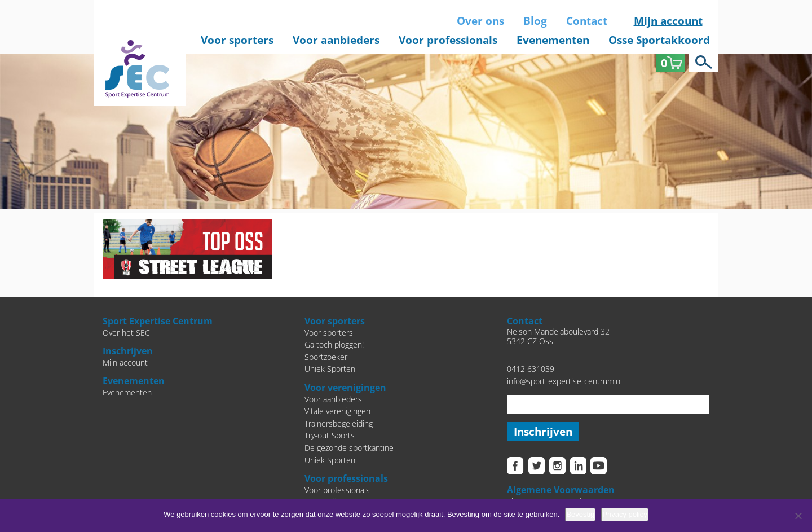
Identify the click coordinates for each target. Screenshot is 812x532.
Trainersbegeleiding (339, 423)
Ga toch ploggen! (334, 344)
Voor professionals (448, 40)
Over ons (480, 21)
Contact (587, 21)
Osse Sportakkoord (659, 40)
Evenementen (553, 40)
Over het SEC (126, 333)
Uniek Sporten (330, 369)
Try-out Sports (330, 435)
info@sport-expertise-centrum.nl (564, 381)
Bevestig (580, 514)
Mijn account (668, 21)
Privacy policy (625, 514)
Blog (535, 21)
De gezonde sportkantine (349, 448)
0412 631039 (531, 369)
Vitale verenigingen (337, 411)
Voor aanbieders (336, 40)
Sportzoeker (326, 357)
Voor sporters (237, 40)
